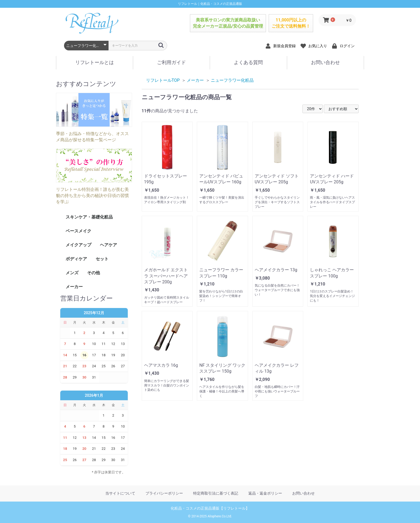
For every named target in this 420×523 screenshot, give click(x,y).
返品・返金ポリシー (265, 493)
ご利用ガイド (171, 62)
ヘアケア (108, 245)
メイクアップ (78, 245)
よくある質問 (248, 62)
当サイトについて (120, 493)
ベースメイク (78, 231)
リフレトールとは (95, 62)
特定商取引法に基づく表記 (216, 493)
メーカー (74, 287)
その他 (93, 273)
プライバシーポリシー (164, 493)
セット (102, 259)
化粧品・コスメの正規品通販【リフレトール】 (210, 508)
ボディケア (76, 259)
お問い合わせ (325, 62)
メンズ (72, 273)
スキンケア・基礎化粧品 (89, 217)
